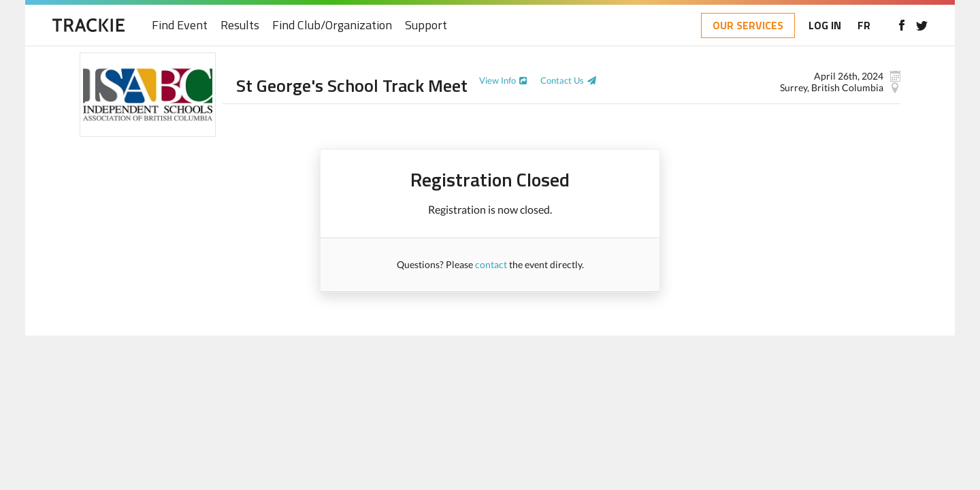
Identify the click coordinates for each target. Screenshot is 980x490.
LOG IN (825, 25)
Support (426, 26)
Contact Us (562, 80)
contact (491, 264)
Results (240, 26)
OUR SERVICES (748, 25)
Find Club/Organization (332, 26)
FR (864, 25)
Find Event (180, 26)
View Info (497, 80)
